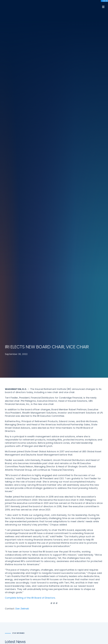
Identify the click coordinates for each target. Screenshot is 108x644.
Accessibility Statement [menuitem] (92, 632)
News (33, 602)
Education (35, 598)
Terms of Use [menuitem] (75, 632)
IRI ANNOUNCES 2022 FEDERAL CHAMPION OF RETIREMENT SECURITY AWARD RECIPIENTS (28, 399)
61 (50, 451)
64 (66, 451)
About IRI (86, 569)
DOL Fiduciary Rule (64, 569)
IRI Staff (86, 574)
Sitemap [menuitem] (64, 632)
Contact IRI (87, 578)
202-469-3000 (12, 597)
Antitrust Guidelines (91, 597)
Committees (62, 590)
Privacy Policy (88, 587)
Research (35, 593)
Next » (84, 451)
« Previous (27, 451)
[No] (105, 639)
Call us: (8, 593)
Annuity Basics (63, 578)
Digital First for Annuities (67, 574)
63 (60, 451)
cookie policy (75, 636)
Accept (55, 640)
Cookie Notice (88, 592)
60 (44, 451)
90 (76, 451)
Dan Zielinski (22, 292)
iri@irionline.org (13, 605)
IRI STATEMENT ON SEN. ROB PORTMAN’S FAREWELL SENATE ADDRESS (77, 348)
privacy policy (62, 636)
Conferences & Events (40, 588)
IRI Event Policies (89, 583)
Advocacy (35, 569)
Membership (62, 595)
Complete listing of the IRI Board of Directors (30, 281)
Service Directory (64, 599)
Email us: (9, 601)
